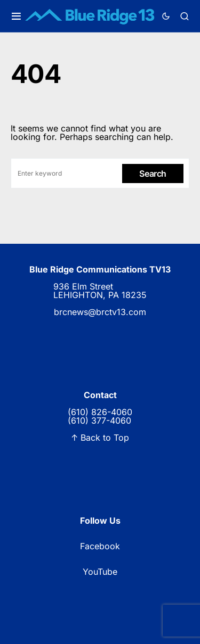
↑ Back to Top (100, 437)
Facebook (100, 546)
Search (153, 174)
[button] (16, 16)
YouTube (100, 572)
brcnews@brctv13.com (100, 312)
